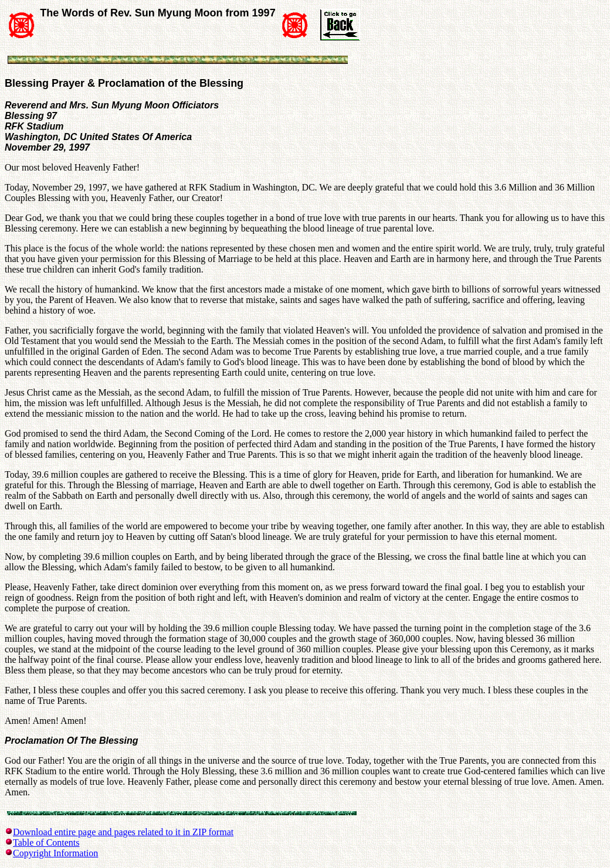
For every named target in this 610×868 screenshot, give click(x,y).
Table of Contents (46, 843)
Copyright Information (55, 853)
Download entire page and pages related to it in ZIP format (123, 832)
